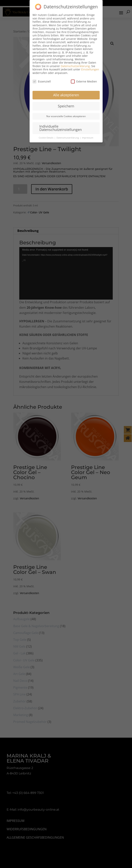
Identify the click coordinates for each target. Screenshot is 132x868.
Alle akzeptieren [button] (66, 95)
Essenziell (42, 81)
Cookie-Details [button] (46, 138)
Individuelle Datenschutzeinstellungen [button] (61, 128)
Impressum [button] (88, 138)
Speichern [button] (66, 106)
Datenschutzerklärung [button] (68, 138)
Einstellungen (90, 69)
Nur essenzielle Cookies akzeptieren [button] (66, 116)
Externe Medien (84, 81)
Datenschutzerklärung (75, 66)
